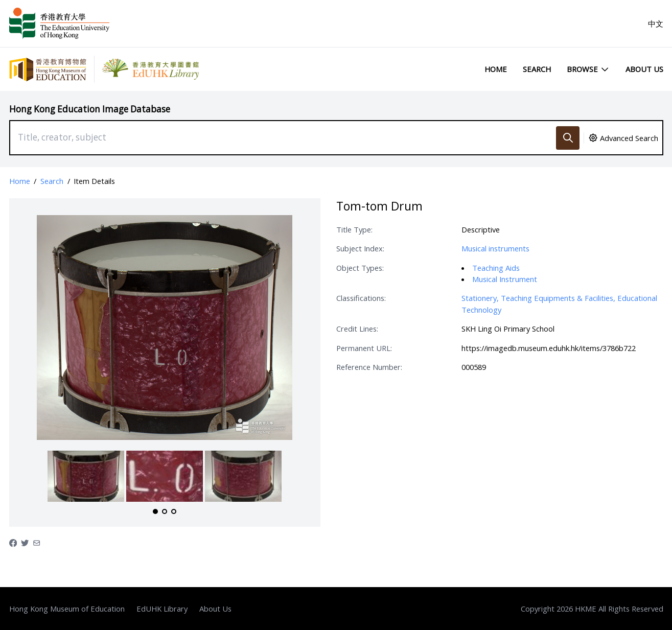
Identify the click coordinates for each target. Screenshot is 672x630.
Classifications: (361, 298)
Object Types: (360, 268)
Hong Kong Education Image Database (90, 109)
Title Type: (354, 229)
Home (496, 69)
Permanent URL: (364, 348)
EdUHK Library (162, 609)
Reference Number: (369, 367)
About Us (644, 69)
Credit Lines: (357, 329)
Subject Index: (360, 248)
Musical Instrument (505, 279)
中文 (656, 24)
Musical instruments (495, 248)
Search (537, 69)
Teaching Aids (496, 268)
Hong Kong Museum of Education (67, 609)
